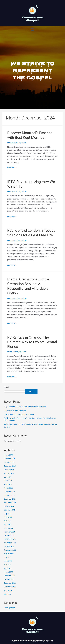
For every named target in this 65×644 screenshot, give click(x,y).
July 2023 (8, 557)
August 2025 (9, 473)
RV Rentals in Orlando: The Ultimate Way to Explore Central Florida (32, 342)
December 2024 (10, 499)
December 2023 (10, 539)
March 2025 (9, 488)
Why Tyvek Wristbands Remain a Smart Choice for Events (25, 407)
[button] (32, 30)
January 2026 (9, 462)
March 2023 (9, 572)
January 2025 (9, 495)
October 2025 (9, 470)
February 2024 (9, 532)
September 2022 (10, 587)
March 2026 (9, 455)
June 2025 (8, 481)
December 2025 (10, 466)
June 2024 (8, 517)
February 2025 (9, 492)
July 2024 (8, 514)
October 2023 (9, 547)
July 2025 (8, 477)
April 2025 (8, 484)
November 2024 (10, 503)
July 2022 (8, 594)
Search (7, 387)
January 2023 (9, 579)
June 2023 (8, 561)
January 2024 (9, 535)
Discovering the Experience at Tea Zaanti (19, 414)
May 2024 (8, 521)
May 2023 (8, 565)
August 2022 (9, 590)
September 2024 (10, 510)
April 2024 (8, 525)
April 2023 (8, 568)
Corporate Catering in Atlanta (15, 410)
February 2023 (9, 576)
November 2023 (10, 543)
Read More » (12, 168)
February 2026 (9, 459)
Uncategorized (13, 143)
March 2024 (9, 528)
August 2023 (9, 554)
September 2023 (10, 550)
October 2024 (9, 506)
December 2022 (10, 583)
